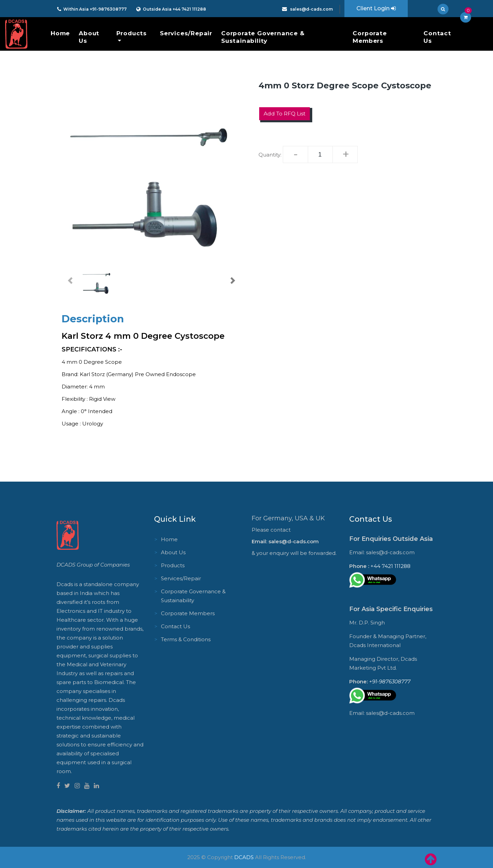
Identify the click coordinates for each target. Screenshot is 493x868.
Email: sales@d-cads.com (285, 541)
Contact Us (437, 37)
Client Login (376, 8)
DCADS (244, 857)
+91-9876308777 (108, 9)
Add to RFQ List (285, 114)
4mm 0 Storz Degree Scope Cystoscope (345, 85)
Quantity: (270, 155)
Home (60, 33)
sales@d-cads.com (311, 9)
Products (132, 33)
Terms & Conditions (186, 639)
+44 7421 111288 (189, 9)
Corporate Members (370, 37)
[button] (70, 281)
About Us (89, 37)
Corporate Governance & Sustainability (263, 37)
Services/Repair (186, 33)
